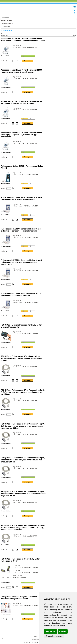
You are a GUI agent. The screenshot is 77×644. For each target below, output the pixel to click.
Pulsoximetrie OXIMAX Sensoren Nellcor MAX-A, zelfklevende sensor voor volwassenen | (22, 198)
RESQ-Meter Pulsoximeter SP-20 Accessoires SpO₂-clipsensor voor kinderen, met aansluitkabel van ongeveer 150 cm (23, 460)
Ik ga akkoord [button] (51, 631)
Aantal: (3, 61)
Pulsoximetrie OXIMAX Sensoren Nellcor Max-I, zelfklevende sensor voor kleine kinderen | (21, 230)
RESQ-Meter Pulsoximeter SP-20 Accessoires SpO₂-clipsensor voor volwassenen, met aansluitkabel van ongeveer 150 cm (23, 494)
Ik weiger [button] (63, 631)
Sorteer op (39, 34)
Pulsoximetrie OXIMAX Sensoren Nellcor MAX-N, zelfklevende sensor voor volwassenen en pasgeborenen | (22, 262)
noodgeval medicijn (7, 23)
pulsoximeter (7, 26)
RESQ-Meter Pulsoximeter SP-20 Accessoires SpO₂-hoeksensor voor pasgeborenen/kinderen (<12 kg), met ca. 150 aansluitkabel (23, 528)
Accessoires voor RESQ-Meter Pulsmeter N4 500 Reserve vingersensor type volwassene (22, 71)
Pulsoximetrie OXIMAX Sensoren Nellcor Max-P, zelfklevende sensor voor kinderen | (21, 295)
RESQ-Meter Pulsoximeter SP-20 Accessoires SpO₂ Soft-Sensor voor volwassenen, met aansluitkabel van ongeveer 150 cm (23, 426)
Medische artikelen (6, 21)
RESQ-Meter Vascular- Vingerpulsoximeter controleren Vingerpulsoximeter (19, 598)
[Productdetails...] (6, 56)
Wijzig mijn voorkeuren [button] (54, 636)
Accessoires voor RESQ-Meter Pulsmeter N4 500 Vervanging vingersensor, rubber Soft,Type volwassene (22, 135)
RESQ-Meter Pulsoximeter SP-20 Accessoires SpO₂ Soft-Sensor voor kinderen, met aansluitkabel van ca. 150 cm (23, 392)
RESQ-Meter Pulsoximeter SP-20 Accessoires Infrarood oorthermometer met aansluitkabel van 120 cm (22, 358)
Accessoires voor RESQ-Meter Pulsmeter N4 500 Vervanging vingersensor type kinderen (22, 102)
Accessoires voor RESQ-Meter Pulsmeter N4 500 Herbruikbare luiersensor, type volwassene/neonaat (23, 40)
